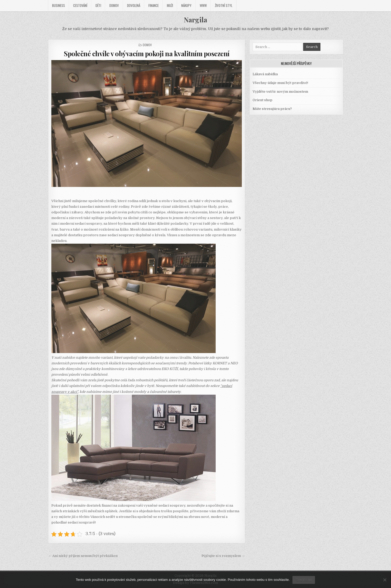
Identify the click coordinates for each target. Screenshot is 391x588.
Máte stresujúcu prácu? (272, 109)
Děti (98, 5)
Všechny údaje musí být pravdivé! (280, 83)
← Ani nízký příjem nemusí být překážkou (83, 556)
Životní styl (224, 5)
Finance (154, 5)
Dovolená (134, 5)
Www (203, 5)
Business (59, 5)
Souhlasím (304, 580)
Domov (114, 5)
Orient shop (263, 100)
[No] (385, 580)
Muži (170, 5)
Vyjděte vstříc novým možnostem (280, 92)
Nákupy (186, 5)
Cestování (80, 5)
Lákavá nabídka (265, 74)
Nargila (196, 20)
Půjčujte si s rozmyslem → (223, 556)
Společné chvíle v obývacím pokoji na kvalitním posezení (147, 54)
